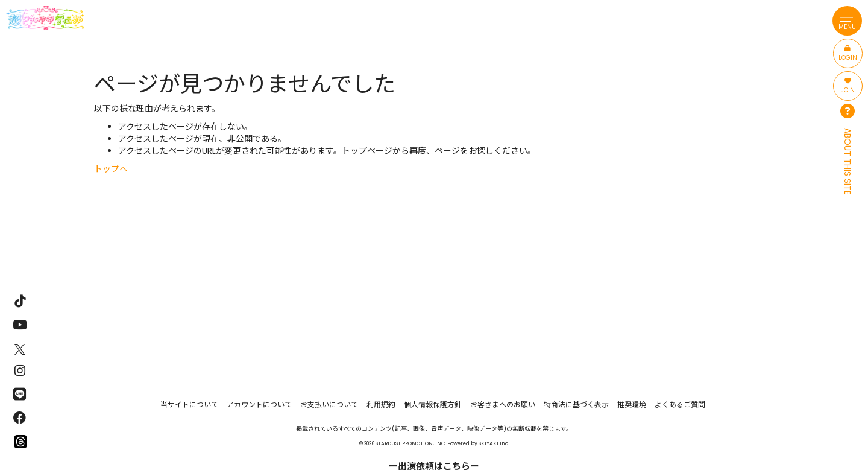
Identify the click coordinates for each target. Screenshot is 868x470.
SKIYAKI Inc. (494, 443)
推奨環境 (632, 405)
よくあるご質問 (680, 405)
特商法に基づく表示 (576, 405)
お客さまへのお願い (503, 405)
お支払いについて (329, 405)
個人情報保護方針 (433, 405)
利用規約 (381, 405)
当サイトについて (189, 405)
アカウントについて (259, 405)
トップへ (111, 169)
